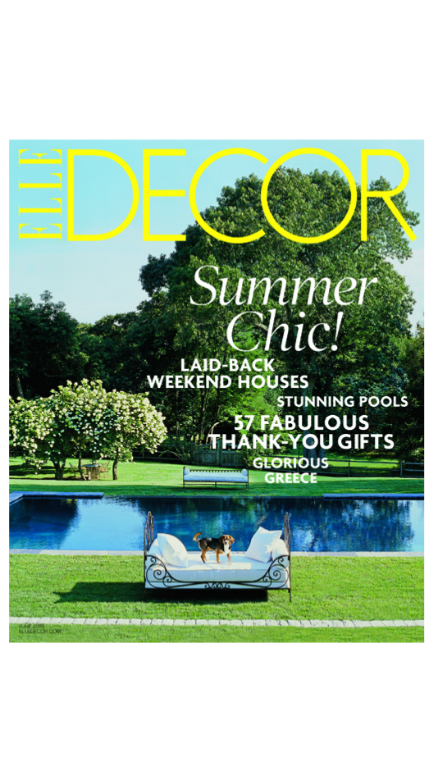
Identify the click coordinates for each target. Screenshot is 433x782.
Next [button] (325, 391)
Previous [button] (108, 391)
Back (409, 55)
